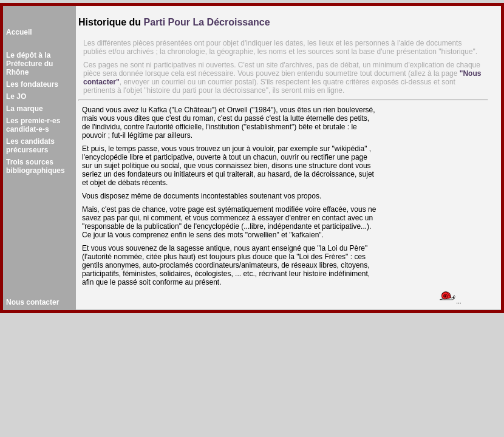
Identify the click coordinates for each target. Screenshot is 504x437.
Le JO (16, 97)
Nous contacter (32, 302)
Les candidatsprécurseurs (30, 146)
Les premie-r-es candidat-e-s (33, 125)
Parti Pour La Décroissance (207, 22)
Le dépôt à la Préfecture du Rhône (29, 64)
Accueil (19, 32)
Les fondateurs (32, 84)
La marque (25, 109)
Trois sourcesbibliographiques (36, 166)
